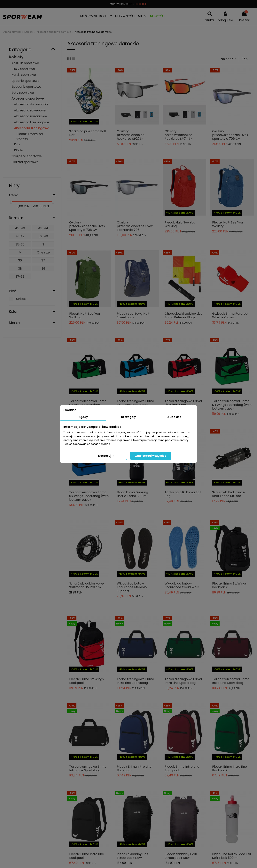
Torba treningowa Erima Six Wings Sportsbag (88, 403)
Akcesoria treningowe (32, 128)
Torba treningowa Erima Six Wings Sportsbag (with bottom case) (232, 405)
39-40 (43, 236)
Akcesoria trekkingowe (32, 122)
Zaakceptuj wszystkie (151, 456)
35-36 (20, 244)
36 (245, 59)
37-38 (20, 277)
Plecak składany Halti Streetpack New (133, 856)
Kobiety (16, 57)
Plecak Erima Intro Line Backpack (134, 768)
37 (43, 260)
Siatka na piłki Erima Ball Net (87, 133)
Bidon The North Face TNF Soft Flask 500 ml (232, 856)
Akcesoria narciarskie (31, 116)
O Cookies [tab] (174, 417)
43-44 (43, 228)
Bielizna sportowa (25, 162)
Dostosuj (106, 456)
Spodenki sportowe (26, 87)
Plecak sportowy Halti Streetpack (133, 315)
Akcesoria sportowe (28, 98)
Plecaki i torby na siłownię (30, 136)
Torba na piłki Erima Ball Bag (183, 494)
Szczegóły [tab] (128, 417)
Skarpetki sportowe (27, 156)
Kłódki (19, 150)
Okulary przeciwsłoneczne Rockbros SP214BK (179, 135)
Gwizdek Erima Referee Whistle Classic (230, 315)
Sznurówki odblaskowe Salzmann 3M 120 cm (86, 585)
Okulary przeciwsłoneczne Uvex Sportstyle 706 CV (230, 135)
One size (43, 252)
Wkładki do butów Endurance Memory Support (132, 587)
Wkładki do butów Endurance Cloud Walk (182, 585)
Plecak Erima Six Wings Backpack (229, 585)
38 (20, 269)
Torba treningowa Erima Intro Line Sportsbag (135, 681)
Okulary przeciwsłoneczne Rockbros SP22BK (131, 135)
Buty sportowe (23, 93)
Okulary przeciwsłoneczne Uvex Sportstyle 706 (135, 226)
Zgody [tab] (83, 417)
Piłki (17, 144)
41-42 (20, 236)
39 (43, 269)
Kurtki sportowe (24, 75)
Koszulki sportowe (25, 63)
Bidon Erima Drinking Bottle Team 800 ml (132, 494)
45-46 (20, 228)
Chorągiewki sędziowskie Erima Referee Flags (183, 315)
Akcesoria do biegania (31, 104)
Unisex (21, 299)
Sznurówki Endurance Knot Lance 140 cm (228, 494)
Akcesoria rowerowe (30, 110)
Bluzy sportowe (23, 69)
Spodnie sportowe (25, 81)
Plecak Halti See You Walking (180, 224)
